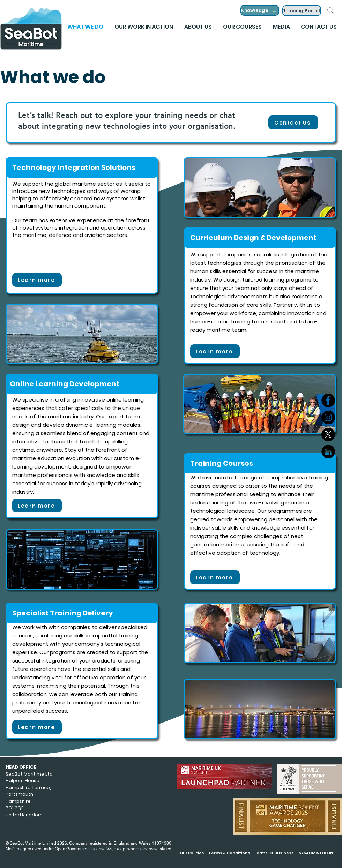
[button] (281, 27)
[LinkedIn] (328, 452)
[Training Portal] (302, 11)
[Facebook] (328, 400)
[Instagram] (328, 417)
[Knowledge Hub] (260, 10)
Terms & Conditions (229, 853)
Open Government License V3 (83, 849)
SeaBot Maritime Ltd (29, 774)
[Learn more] (37, 280)
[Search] (330, 10)
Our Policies (192, 853)
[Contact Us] (293, 122)
